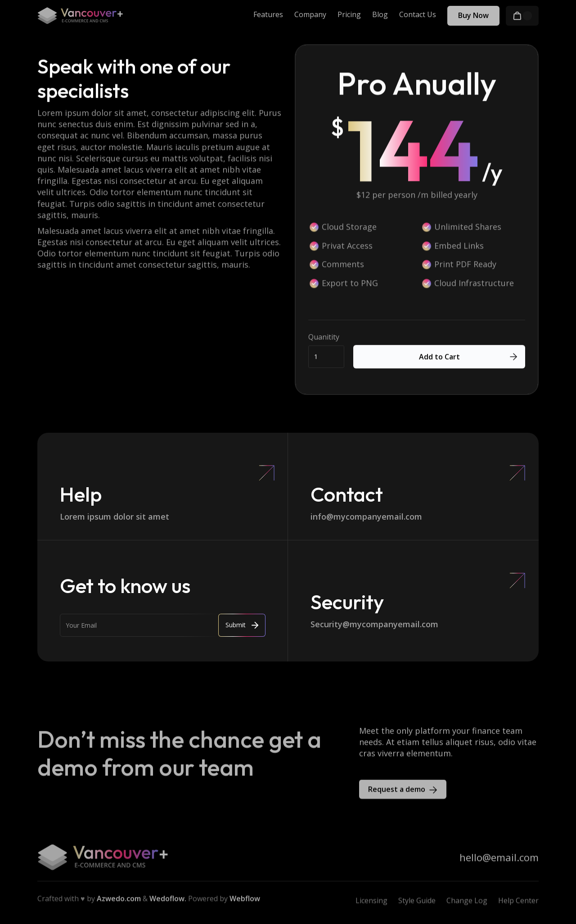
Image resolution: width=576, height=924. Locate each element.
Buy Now (473, 15)
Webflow (245, 902)
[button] (522, 16)
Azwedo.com (119, 902)
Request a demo (397, 792)
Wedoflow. (168, 902)
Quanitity (324, 337)
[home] (80, 16)
